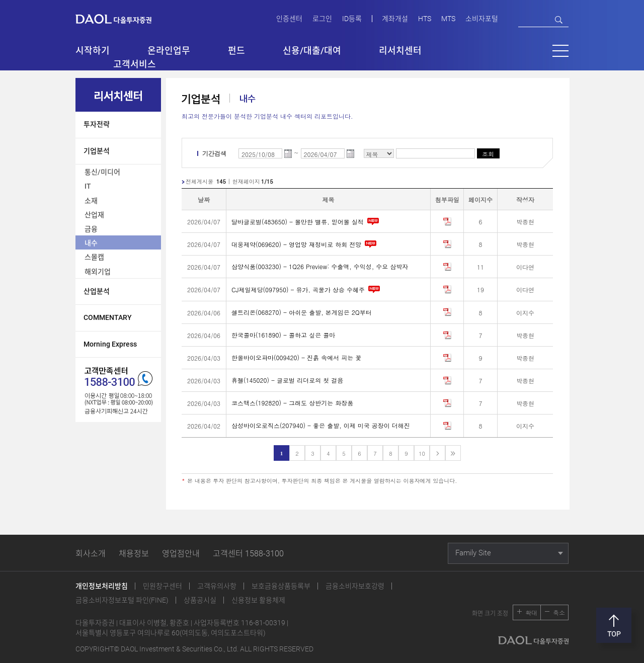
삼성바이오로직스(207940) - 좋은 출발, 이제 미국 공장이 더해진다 (321, 425)
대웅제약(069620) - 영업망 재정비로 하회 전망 (305, 244)
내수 (91, 243)
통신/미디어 (102, 172)
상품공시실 (200, 600)
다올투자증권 (121, 18)
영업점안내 (181, 554)
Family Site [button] (473, 553)
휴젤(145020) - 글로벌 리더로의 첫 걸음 (287, 380)
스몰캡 (94, 257)
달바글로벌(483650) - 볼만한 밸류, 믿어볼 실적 (306, 221)
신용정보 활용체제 (258, 600)
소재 (91, 201)
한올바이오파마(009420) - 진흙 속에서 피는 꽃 (296, 357)
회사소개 (91, 554)
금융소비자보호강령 (355, 586)
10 (422, 453)
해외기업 (98, 272)
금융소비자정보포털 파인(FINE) (122, 600)
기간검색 (214, 153)
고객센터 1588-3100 (248, 554)
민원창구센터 (163, 586)
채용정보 (134, 554)
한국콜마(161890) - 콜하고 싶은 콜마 (283, 335)
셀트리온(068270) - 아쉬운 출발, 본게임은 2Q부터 (302, 312)
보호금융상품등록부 (281, 586)
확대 (531, 612)
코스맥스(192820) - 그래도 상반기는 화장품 (292, 403)
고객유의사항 (217, 586)
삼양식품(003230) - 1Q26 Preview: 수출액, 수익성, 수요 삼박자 (320, 266)
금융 (91, 229)
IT (88, 186)
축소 (559, 612)
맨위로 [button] (614, 625)
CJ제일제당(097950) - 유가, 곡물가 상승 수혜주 (306, 289)
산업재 (94, 215)
